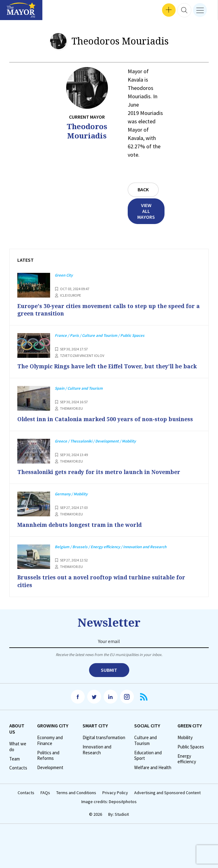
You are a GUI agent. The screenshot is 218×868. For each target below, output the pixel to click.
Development (50, 775)
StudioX (122, 822)
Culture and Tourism (145, 748)
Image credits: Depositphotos (109, 809)
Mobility (185, 745)
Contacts (18, 775)
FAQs (45, 800)
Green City (190, 733)
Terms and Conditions (76, 800)
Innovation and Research (97, 757)
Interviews (15, 13)
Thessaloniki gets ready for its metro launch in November (103, 479)
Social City (147, 733)
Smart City (95, 733)
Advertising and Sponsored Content (167, 800)
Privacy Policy (115, 800)
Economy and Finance (50, 748)
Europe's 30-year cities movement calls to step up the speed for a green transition (105, 310)
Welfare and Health (153, 775)
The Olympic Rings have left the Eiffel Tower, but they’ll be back (104, 370)
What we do (18, 754)
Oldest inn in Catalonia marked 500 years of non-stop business (109, 426)
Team (15, 766)
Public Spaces (191, 754)
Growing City (53, 733)
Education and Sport (148, 763)
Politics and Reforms (48, 763)
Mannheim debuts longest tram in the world (83, 532)
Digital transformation (104, 745)
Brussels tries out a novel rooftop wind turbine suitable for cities (105, 588)
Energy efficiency (187, 766)
